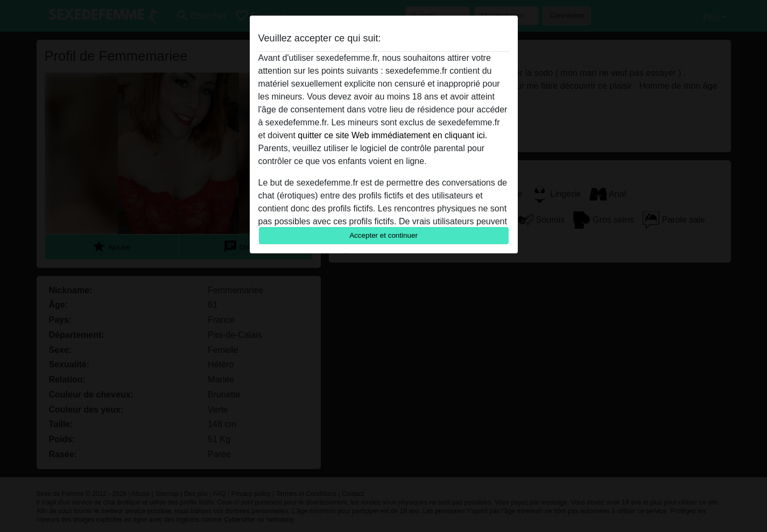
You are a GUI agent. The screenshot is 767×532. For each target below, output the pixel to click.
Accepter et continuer (383, 235)
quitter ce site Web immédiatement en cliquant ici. (392, 135)
